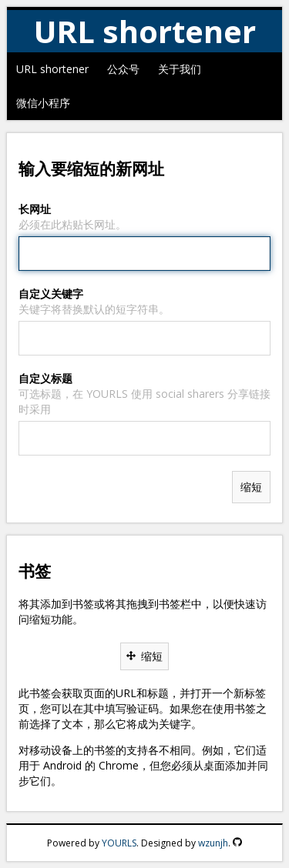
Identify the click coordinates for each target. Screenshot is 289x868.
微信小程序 (43, 103)
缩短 (144, 656)
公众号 (123, 69)
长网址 (35, 209)
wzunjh (213, 843)
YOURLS (119, 843)
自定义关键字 (51, 294)
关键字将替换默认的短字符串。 (94, 309)
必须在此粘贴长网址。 (72, 224)
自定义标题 (45, 378)
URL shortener (52, 69)
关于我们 (180, 69)
